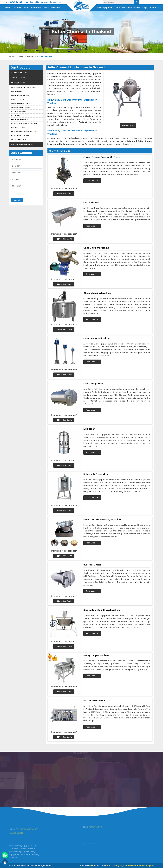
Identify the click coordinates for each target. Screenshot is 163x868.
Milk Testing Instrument (128, 8)
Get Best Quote (65, 194)
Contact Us (154, 8)
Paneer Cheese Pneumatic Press (24, 87)
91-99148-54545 (14, 2)
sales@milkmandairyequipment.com (43, 2)
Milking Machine (51, 8)
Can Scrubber (17, 91)
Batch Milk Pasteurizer (20, 119)
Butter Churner (18, 99)
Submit (17, 200)
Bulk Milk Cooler (18, 128)
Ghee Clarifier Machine (20, 95)
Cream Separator (32, 8)
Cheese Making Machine (21, 103)
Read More (92, 181)
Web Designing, (113, 866)
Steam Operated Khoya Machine (24, 132)
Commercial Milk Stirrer (21, 107)
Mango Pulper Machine (20, 136)
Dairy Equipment (106, 8)
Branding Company (145, 866)
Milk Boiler (16, 115)
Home (8, 8)
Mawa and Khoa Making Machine (24, 124)
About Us (17, 8)
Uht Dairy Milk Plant (19, 140)
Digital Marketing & (128, 866)
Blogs (144, 8)
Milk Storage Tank (19, 111)
